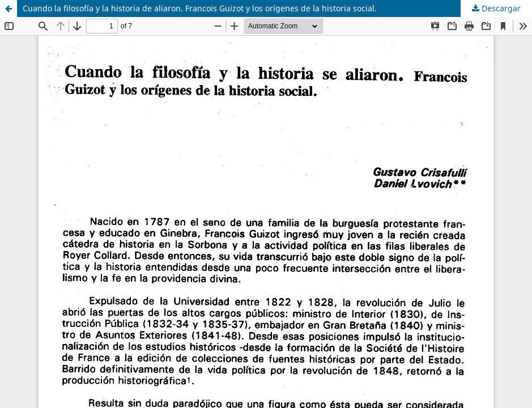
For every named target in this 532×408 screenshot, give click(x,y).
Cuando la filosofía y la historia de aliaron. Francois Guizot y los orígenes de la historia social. (200, 8)
